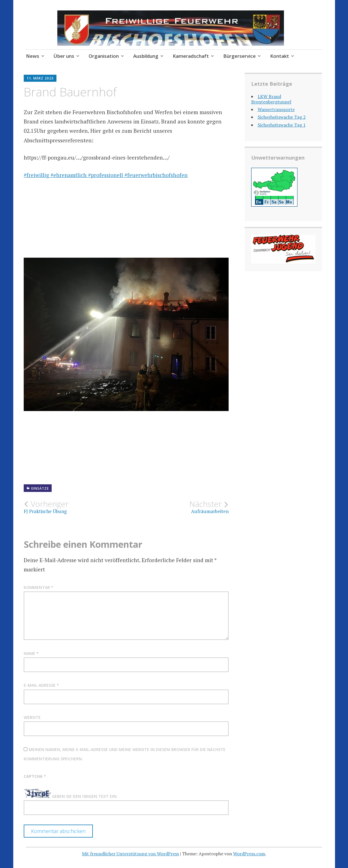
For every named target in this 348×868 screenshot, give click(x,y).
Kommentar (39, 587)
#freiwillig (36, 175)
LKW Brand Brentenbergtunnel (271, 99)
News (33, 56)
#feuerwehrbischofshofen (155, 175)
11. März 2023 (40, 78)
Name (31, 653)
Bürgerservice (239, 56)
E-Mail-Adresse (41, 685)
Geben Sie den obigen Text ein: (85, 796)
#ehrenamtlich (68, 175)
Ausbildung (146, 56)
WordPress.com (249, 854)
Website (32, 717)
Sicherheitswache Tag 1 (282, 125)
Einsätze (40, 488)
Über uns (64, 56)
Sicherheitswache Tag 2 (282, 117)
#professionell (105, 175)
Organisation (104, 56)
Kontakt (280, 56)
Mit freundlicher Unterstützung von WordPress (130, 854)
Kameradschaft (191, 56)
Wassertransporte (276, 109)
